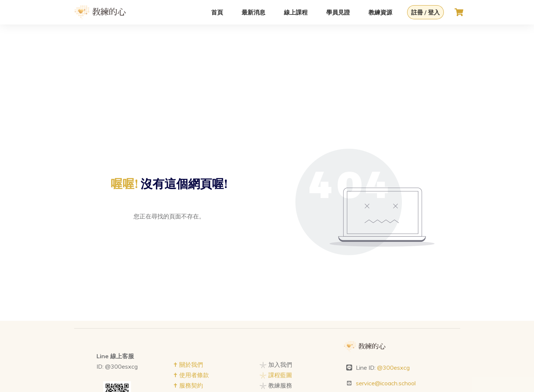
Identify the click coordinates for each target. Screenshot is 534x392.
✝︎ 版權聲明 (188, 347)
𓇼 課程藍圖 (276, 316)
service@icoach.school (386, 324)
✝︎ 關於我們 (188, 306)
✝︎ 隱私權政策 (191, 337)
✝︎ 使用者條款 (191, 316)
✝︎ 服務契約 (188, 326)
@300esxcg (393, 309)
